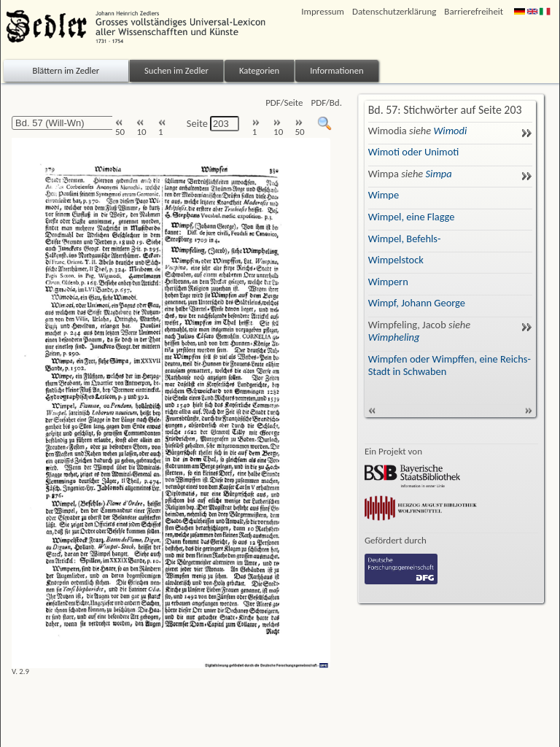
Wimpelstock (396, 260)
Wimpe (384, 195)
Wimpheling (394, 337)
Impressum (323, 11)
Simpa (439, 174)
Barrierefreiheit (474, 11)
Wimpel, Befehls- (405, 239)
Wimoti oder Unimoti (414, 152)
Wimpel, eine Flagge (412, 217)
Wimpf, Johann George (417, 303)
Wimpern (388, 282)
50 (120, 128)
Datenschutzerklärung (394, 11)
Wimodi (450, 131)
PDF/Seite (284, 102)
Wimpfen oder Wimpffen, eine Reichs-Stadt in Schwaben (450, 365)
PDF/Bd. (327, 102)
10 (141, 128)
